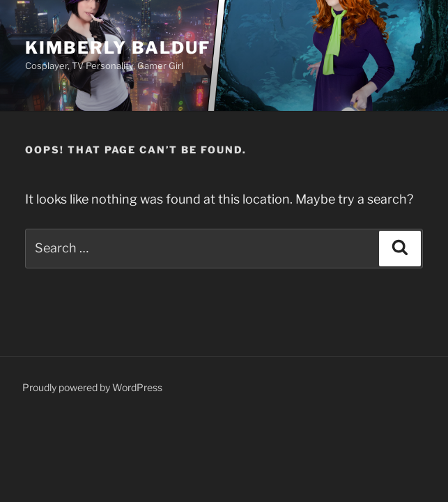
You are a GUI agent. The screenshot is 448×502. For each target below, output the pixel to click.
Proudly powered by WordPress (92, 387)
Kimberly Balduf (118, 48)
